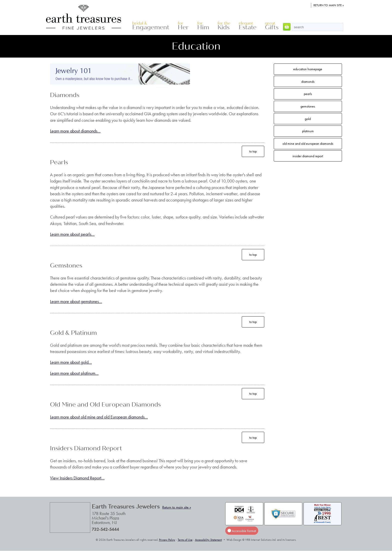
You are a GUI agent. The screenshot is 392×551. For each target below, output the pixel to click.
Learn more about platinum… (74, 373)
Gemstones (308, 106)
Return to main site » (329, 5)
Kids (224, 26)
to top (253, 151)
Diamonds (308, 81)
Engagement (151, 26)
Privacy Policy (167, 540)
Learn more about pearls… (72, 234)
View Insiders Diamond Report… (77, 478)
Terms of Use (185, 540)
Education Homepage (308, 69)
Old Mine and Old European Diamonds (308, 143)
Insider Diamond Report (308, 156)
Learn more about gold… (71, 362)
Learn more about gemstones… (76, 301)
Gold (308, 119)
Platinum (308, 131)
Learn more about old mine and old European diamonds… (99, 417)
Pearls (308, 94)
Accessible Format (242, 531)
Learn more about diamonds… (75, 131)
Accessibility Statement (208, 540)
